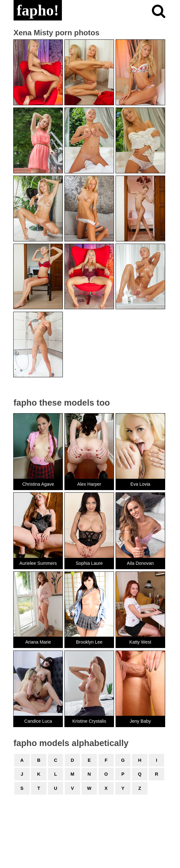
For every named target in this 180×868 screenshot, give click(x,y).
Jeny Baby (140, 721)
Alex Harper (89, 484)
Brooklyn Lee (89, 642)
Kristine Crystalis (89, 721)
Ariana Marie (38, 642)
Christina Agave (38, 484)
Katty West (140, 642)
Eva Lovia (140, 484)
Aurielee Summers (38, 563)
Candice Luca (38, 721)
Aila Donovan (140, 563)
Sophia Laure (89, 563)
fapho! (38, 10)
